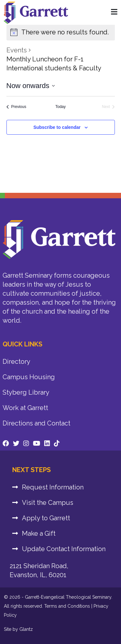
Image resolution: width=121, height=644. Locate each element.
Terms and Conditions (67, 606)
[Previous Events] (16, 107)
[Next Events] (108, 107)
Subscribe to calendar (57, 127)
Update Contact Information (64, 549)
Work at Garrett (25, 408)
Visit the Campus (48, 503)
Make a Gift (39, 533)
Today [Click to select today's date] (60, 107)
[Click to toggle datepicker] (31, 86)
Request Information (53, 487)
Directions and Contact (36, 423)
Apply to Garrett (46, 518)
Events (17, 50)
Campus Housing (29, 377)
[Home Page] (114, 12)
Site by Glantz (18, 629)
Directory (16, 362)
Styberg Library (26, 392)
